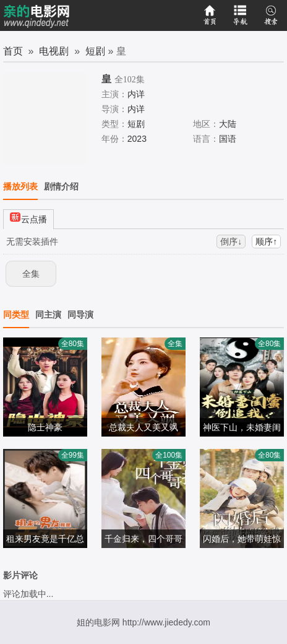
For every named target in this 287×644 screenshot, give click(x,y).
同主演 (48, 315)
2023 (137, 139)
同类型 (16, 315)
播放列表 (20, 186)
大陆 (228, 124)
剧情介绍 (61, 186)
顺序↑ (266, 241)
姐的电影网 (98, 622)
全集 (31, 274)
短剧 (95, 51)
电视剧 (54, 51)
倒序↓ (231, 241)
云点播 (28, 218)
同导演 (80, 315)
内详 (136, 94)
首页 (13, 51)
